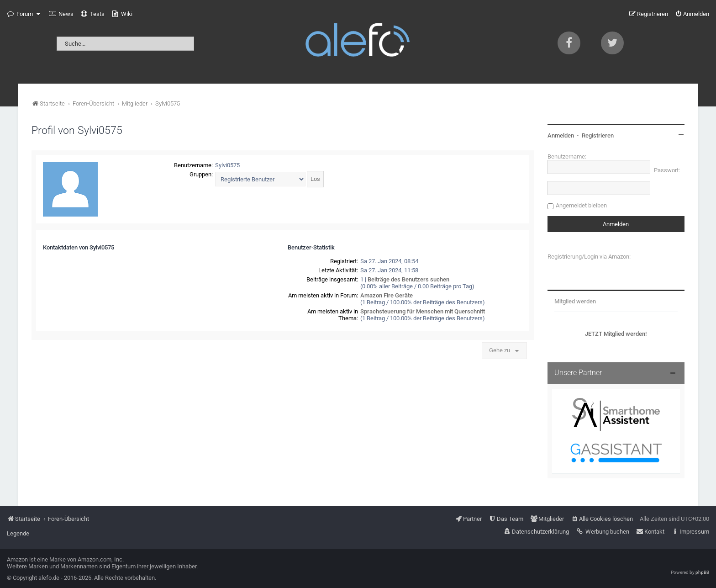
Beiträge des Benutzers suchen (408, 279)
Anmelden (561, 135)
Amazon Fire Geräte (387, 295)
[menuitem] (61, 14)
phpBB (702, 572)
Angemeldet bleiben (581, 205)
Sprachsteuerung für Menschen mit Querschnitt (423, 311)
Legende (18, 533)
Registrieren (598, 135)
